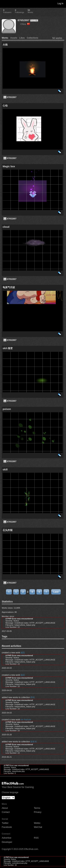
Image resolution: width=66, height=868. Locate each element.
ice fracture (26, 720)
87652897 (23, 20)
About (5, 808)
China (25, 24)
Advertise (7, 838)
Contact (6, 812)
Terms (37, 808)
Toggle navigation (4, 3)
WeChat (38, 827)
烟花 (23, 653)
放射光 (34, 742)
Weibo (37, 823)
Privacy (38, 812)
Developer (7, 842)
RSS (36, 838)
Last (56, 592)
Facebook (7, 827)
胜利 (33, 697)
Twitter (5, 823)
